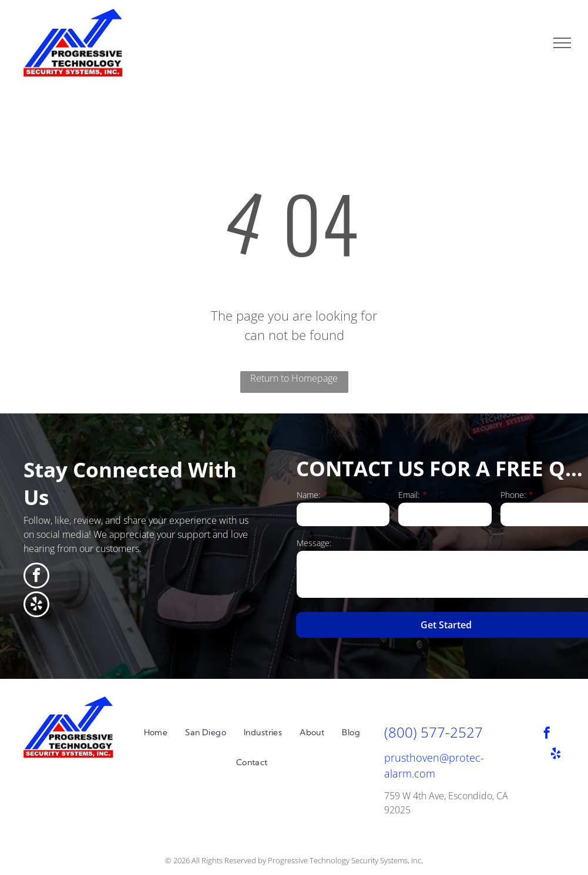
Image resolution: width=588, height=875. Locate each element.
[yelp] (36, 606)
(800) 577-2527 (434, 732)
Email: (409, 495)
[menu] (562, 43)
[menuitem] (156, 733)
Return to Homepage (294, 378)
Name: (308, 495)
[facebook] (36, 577)
